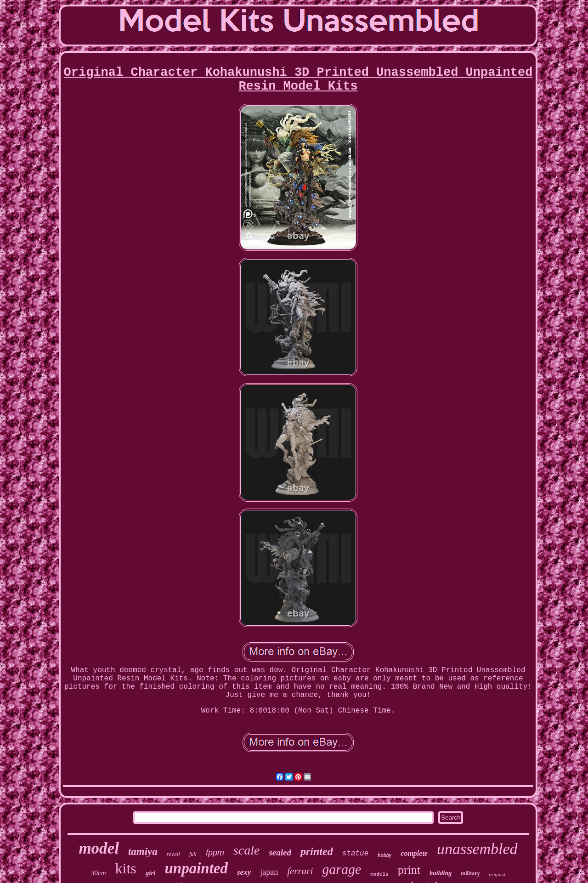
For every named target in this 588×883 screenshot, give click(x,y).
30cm (99, 873)
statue (356, 854)
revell (173, 854)
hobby (384, 855)
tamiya (143, 852)
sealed (280, 852)
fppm (215, 853)
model (99, 848)
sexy (244, 872)
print (409, 870)
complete (414, 853)
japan (269, 872)
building (441, 873)
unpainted (196, 868)
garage (342, 869)
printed (317, 851)
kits (126, 868)
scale (247, 850)
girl (151, 873)
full (193, 854)
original (497, 874)
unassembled (477, 849)
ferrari (300, 871)
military (470, 873)
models (379, 874)
